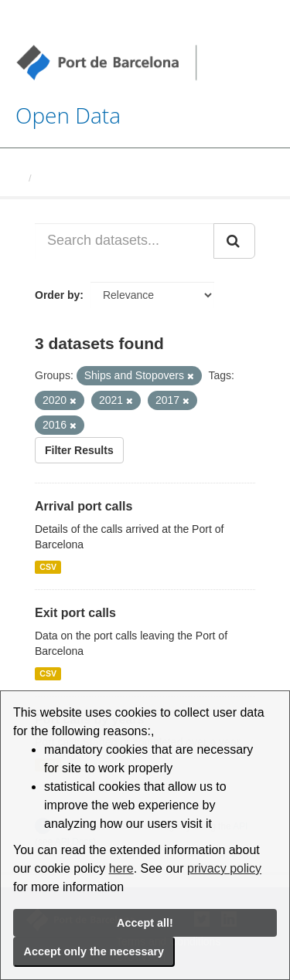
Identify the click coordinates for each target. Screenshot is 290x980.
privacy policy (224, 868)
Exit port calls (75, 613)
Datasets (59, 178)
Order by (57, 295)
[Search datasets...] (125, 241)
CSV (48, 567)
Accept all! (145, 923)
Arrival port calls (84, 506)
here (121, 868)
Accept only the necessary (94, 951)
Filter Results (79, 450)
